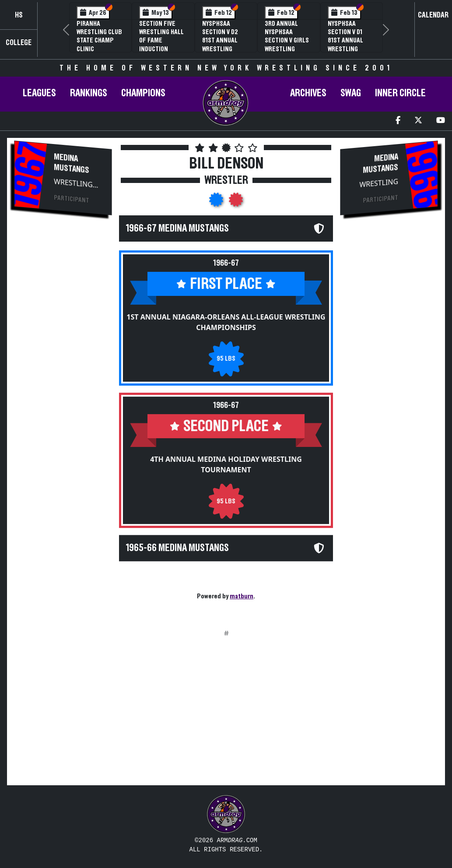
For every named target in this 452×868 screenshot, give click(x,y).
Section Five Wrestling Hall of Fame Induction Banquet (161, 40)
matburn (242, 596)
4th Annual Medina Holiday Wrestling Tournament (226, 464)
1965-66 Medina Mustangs (177, 548)
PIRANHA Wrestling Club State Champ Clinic (99, 36)
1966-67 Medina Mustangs (177, 228)
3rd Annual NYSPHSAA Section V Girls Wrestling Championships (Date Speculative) (287, 49)
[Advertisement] (63, 370)
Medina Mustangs (72, 163)
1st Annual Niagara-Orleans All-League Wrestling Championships (226, 322)
